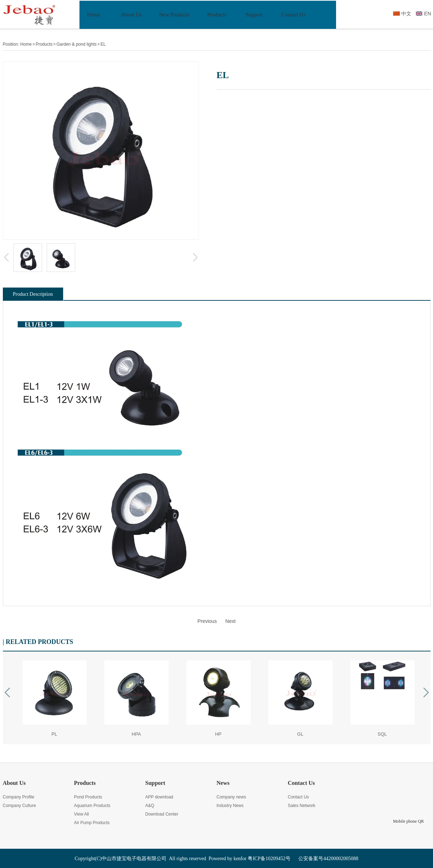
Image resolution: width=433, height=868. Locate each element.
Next (230, 621)
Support (155, 783)
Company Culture (19, 806)
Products (44, 44)
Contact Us (301, 783)
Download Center (162, 814)
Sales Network (302, 806)
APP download (159, 797)
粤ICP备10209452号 (269, 859)
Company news (231, 797)
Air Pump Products (92, 823)
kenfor (240, 859)
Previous (207, 621)
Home (26, 44)
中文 (406, 14)
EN (427, 14)
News (223, 783)
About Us (14, 783)
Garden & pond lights (76, 44)
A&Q (150, 806)
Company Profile (19, 797)
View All (82, 814)
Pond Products (88, 797)
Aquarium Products (92, 806)
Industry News (230, 806)
